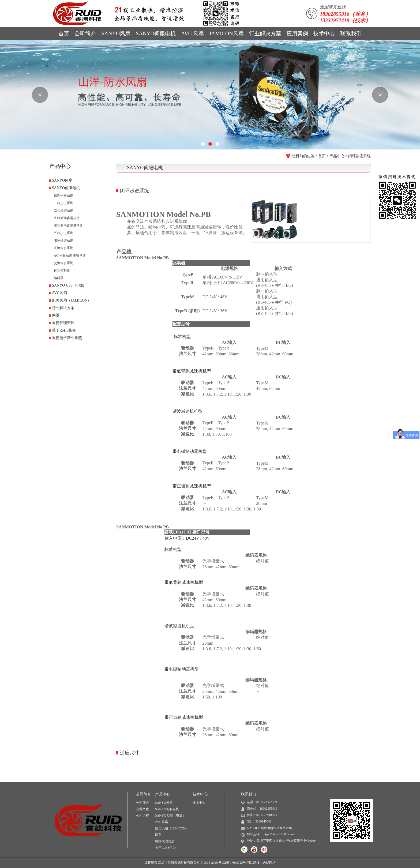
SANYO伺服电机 (156, 33)
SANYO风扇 (116, 33)
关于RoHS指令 (64, 330)
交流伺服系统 (63, 263)
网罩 (56, 315)
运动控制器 (62, 270)
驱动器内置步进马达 (68, 226)
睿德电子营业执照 (67, 338)
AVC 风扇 (192, 33)
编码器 (59, 278)
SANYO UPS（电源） (70, 285)
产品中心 (337, 156)
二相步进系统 (63, 211)
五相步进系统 (63, 233)
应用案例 (297, 33)
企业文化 (142, 809)
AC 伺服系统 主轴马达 (70, 255)
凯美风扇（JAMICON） (72, 300)
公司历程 (142, 816)
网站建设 (253, 863)
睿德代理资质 (63, 323)
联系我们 (351, 33)
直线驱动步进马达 (67, 218)
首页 (64, 33)
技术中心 (324, 33)
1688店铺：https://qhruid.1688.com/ (271, 834)
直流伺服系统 (63, 248)
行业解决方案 (265, 33)
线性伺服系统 (63, 196)
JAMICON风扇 (226, 33)
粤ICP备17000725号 (232, 863)
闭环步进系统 (359, 156)
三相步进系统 (63, 203)
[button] (203, 144)
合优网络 (269, 863)
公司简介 (85, 33)
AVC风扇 (59, 293)
